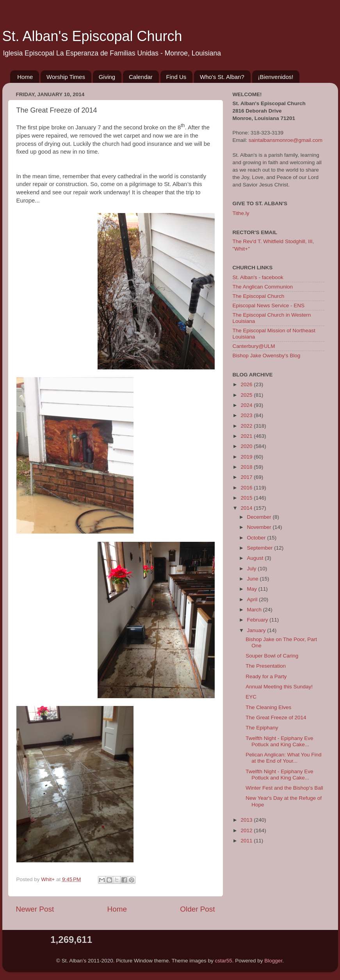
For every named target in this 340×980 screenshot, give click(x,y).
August (256, 558)
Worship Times (66, 77)
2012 (247, 830)
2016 (247, 488)
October (257, 538)
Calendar (141, 77)
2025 (247, 395)
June (254, 579)
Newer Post (35, 909)
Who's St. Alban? (222, 77)
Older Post (197, 909)
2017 (247, 477)
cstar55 (224, 961)
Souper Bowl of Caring (272, 656)
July (253, 569)
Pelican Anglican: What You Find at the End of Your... (283, 758)
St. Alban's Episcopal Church (92, 36)
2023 (247, 415)
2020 (247, 446)
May (253, 589)
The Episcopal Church (259, 296)
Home (25, 77)
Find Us (176, 77)
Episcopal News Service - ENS (269, 305)
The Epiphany (262, 728)
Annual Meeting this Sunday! (279, 687)
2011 (247, 841)
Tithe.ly (241, 213)
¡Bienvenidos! (276, 77)
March (255, 610)
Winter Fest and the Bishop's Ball (284, 788)
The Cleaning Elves (268, 707)
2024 (247, 405)
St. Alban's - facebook (258, 277)
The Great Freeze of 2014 (276, 718)
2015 (247, 498)
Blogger (273, 961)
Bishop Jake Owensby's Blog (267, 356)
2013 (247, 820)
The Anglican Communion (263, 287)
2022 (247, 426)
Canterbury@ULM (254, 346)
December (260, 517)
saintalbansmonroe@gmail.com (286, 140)
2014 (247, 508)
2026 (247, 384)
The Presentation (266, 666)
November (260, 527)
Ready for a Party (266, 676)
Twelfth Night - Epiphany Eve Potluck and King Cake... (279, 741)
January (257, 630)
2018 (247, 467)
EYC (251, 697)
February (258, 620)
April (253, 599)
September (261, 548)
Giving (107, 77)
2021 (247, 436)
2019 (247, 457)
